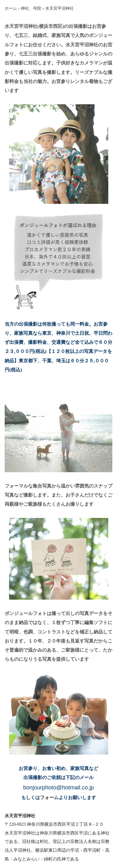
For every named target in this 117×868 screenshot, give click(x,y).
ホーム (11, 8)
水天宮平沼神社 (59, 8)
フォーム (49, 797)
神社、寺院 (31, 8)
